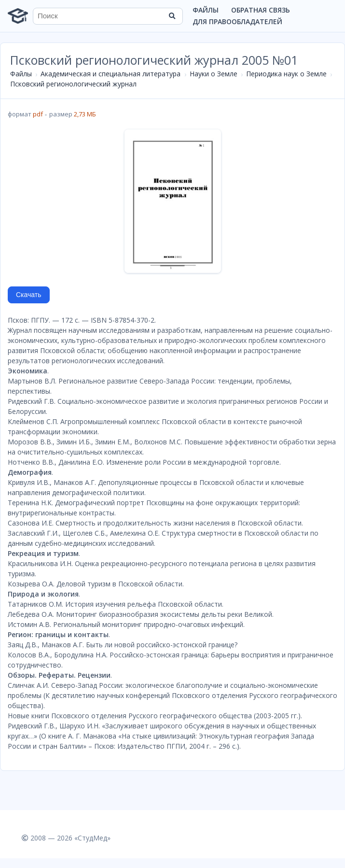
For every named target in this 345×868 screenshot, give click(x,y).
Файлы (206, 10)
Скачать (29, 295)
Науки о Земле (214, 74)
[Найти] (172, 16)
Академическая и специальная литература (110, 74)
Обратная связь (261, 10)
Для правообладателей (237, 21)
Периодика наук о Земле (286, 74)
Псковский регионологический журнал (73, 84)
